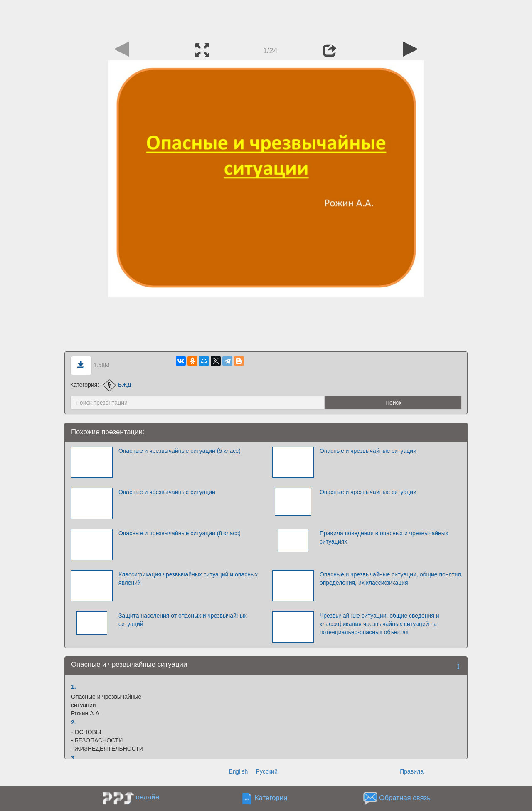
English (238, 771)
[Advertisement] (266, 19)
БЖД (117, 385)
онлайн (148, 797)
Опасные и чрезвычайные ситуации (368, 451)
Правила (412, 771)
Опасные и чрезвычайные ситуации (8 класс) (180, 533)
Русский (267, 771)
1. (74, 687)
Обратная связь (405, 798)
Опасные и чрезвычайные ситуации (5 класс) (180, 451)
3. (74, 758)
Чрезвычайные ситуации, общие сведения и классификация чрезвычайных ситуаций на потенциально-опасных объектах (379, 624)
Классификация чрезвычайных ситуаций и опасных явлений (188, 579)
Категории (271, 798)
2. (74, 722)
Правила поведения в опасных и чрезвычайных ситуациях (384, 537)
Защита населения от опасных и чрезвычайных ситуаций (183, 620)
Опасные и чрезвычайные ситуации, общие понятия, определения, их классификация (391, 579)
